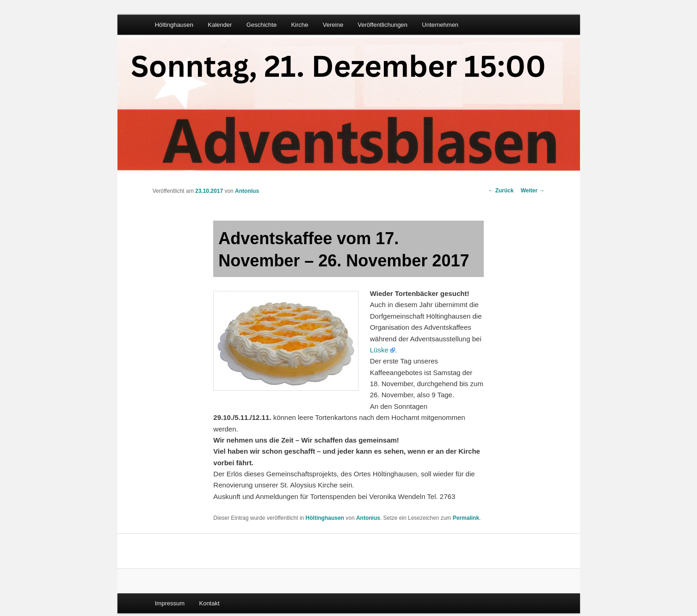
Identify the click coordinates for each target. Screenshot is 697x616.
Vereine (333, 25)
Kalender (220, 25)
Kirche (299, 25)
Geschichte (262, 25)
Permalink (466, 518)
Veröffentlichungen (382, 25)
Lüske (379, 350)
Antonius (247, 191)
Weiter (533, 191)
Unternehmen (440, 25)
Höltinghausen (174, 25)
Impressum (170, 603)
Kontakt (209, 603)
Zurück (501, 191)
